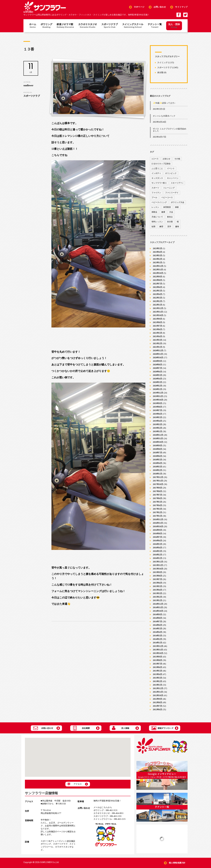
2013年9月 (157, 657)
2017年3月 (157, 509)
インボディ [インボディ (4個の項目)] (156, 173)
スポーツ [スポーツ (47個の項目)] (155, 188)
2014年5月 (157, 629)
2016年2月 (157, 555)
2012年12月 (158, 688)
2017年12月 (158, 477)
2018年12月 (158, 435)
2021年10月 (158, 315)
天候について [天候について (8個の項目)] (157, 217)
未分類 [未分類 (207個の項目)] (170, 222)
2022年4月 (157, 294)
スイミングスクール (133, 26)
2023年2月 (157, 259)
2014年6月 (157, 625)
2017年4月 (157, 505)
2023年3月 (157, 256)
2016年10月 (158, 527)
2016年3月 (157, 551)
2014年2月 (157, 639)
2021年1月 (157, 347)
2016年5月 (157, 544)
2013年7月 (157, 664)
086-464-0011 (109, 813)
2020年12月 (158, 351)
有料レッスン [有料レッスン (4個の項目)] (157, 222)
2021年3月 (157, 340)
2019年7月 (157, 410)
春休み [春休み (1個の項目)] (170, 217)
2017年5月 (157, 502)
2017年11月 (158, 481)
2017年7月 (157, 495)
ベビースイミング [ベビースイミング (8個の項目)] (159, 202)
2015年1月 (157, 600)
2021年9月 (157, 319)
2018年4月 (157, 463)
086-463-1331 (107, 816)
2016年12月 (158, 519)
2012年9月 (157, 699)
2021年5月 (157, 333)
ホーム (33, 26)
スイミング (162, 63)
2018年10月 (158, 442)
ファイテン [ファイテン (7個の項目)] (156, 193)
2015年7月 (157, 579)
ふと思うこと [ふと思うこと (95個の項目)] (157, 168)
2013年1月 (157, 685)
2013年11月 (158, 650)
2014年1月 (157, 643)
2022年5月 (157, 291)
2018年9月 (157, 446)
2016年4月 (157, 548)
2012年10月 (158, 695)
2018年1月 (157, 474)
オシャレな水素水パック (164, 116)
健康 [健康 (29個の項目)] (163, 212)
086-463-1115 (109, 819)
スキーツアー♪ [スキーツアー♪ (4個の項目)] (177, 183)
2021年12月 (158, 308)
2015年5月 (157, 586)
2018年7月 (157, 453)
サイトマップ (181, 7)
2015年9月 (157, 572)
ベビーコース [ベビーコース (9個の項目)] (167, 197)
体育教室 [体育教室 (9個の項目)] (167, 207)
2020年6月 (157, 372)
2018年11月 (158, 439)
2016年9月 (157, 530)
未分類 (160, 73)
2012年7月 (157, 706)
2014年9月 (157, 615)
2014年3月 (157, 636)
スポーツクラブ (110, 26)
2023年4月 (157, 252)
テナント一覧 (155, 26)
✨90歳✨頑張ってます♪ (164, 103)
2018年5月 (157, 460)
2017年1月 (157, 516)
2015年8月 (157, 576)
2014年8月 (157, 618)
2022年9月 (157, 277)
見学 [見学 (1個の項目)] (169, 226)
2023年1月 (157, 263)
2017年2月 (157, 512)
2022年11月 (158, 270)
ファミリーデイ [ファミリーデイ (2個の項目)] (172, 193)
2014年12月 (158, 604)
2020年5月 (157, 375)
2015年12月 (158, 562)
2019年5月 (157, 417)
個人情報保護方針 (177, 863)
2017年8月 (157, 491)
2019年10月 (158, 400)
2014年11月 (158, 607)
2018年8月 (157, 449)
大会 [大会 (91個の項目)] (171, 212)
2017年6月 (157, 498)
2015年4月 (157, 590)
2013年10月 (158, 653)
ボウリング (46, 26)
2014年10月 (158, 611)
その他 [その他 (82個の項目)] (177, 159)
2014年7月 (157, 622)
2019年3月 (157, 424)
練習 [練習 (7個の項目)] (161, 226)
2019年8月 (157, 407)
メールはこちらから (103, 807)
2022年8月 (157, 280)
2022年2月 (157, 301)
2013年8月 (157, 660)
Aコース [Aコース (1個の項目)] (155, 159)
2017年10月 (158, 484)
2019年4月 (157, 421)
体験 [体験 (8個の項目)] (177, 207)
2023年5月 (157, 248)
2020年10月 (158, 358)
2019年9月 (157, 403)
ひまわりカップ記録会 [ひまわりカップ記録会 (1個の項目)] (161, 164)
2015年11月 (158, 565)
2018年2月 (157, 470)
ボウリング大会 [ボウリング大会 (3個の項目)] (178, 202)
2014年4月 (157, 632)
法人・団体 (174, 26)
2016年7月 (157, 537)
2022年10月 (158, 273)
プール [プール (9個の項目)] (154, 197)
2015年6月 (157, 583)
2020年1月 (157, 389)
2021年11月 (158, 312)
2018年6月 (157, 456)
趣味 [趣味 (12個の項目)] (177, 226)
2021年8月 (157, 322)
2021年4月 (157, 336)
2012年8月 (157, 703)
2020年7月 (157, 368)
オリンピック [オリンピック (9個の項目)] (171, 173)
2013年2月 (157, 681)
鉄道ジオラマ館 (65, 26)
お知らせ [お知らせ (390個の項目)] (166, 159)
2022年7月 (157, 284)
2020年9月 (157, 361)
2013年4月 (157, 674)
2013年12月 (158, 646)
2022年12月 (158, 266)
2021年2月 (157, 344)
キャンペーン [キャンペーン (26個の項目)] (173, 178)
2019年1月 (157, 432)
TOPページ (139, 7)
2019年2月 (157, 428)
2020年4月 (157, 379)
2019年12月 (158, 393)
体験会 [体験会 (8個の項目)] (154, 212)
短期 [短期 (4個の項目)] (153, 226)
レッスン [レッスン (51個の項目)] (155, 207)
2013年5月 (157, 671)
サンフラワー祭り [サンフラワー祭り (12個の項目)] (159, 183)
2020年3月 (157, 382)
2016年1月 (157, 558)
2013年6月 (157, 667)
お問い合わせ (160, 7)
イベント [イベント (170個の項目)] (171, 168)
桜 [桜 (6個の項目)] (178, 222)
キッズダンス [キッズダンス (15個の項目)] (157, 178)
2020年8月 (157, 365)
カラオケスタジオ (88, 26)
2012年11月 (158, 692)
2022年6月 (157, 287)
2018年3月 (157, 467)
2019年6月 (157, 414)
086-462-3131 (105, 810)
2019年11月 (158, 396)
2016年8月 (157, 534)
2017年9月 (157, 488)
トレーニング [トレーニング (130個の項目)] (169, 188)
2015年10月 (158, 569)
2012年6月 (157, 710)
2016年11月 (158, 523)
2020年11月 (158, 354)
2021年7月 (157, 326)
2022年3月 (157, 298)
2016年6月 (157, 541)
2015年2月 (157, 597)
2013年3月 (157, 678)
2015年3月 (157, 593)
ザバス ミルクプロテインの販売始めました (170, 130)
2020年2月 (157, 386)
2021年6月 (157, 329)
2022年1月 (157, 305)
